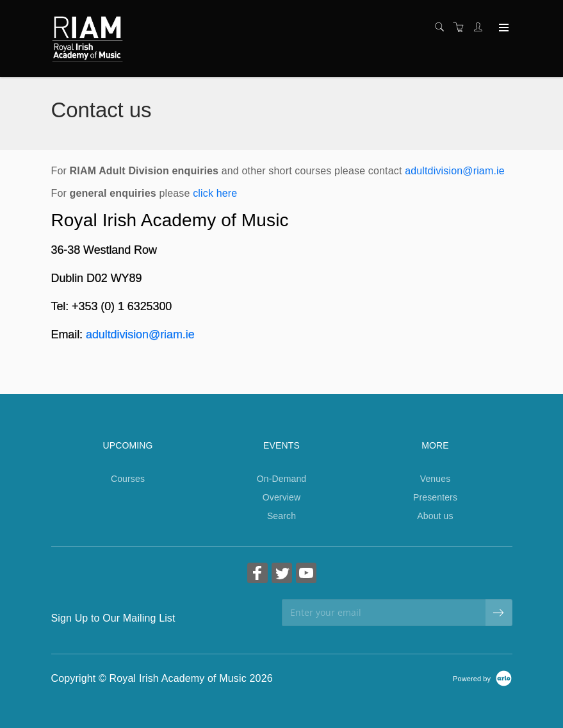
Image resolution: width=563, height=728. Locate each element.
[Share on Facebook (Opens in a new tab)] (257, 575)
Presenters (435, 497)
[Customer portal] (481, 28)
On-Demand (282, 479)
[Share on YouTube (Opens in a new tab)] (306, 575)
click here (215, 193)
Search (281, 516)
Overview (281, 497)
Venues (436, 479)
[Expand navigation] (502, 28)
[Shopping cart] (462, 28)
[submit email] (499, 613)
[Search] (443, 28)
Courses (128, 479)
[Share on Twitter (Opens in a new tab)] (282, 575)
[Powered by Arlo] (482, 678)
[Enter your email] (384, 613)
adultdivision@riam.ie (455, 171)
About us (435, 516)
